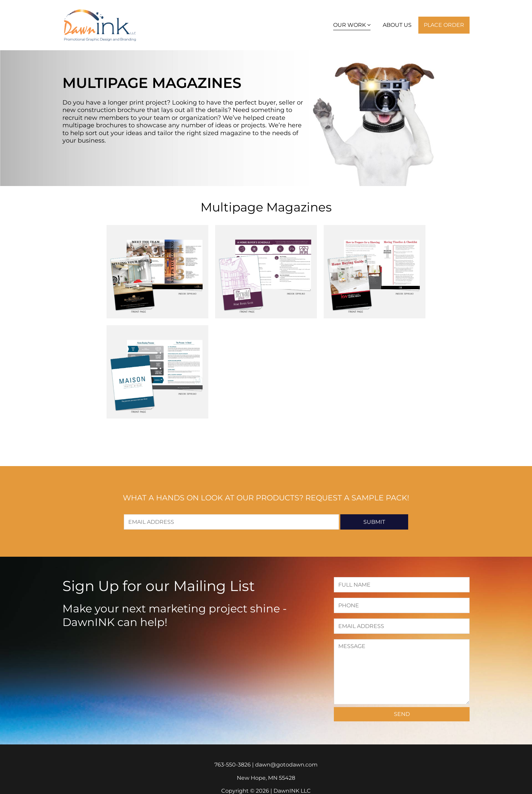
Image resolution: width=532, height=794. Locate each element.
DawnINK (100, 25)
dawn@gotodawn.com (286, 765)
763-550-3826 (233, 765)
